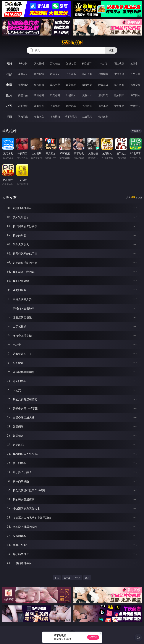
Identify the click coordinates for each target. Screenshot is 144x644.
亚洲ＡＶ (23, 74)
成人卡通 (55, 85)
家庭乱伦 (39, 106)
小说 (9, 106)
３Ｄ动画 (71, 74)
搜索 (111, 50)
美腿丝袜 (87, 95)
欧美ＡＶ (55, 74)
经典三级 (103, 85)
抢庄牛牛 (135, 63)
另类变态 (135, 85)
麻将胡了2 (87, 63)
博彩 (9, 63)
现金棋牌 (119, 63)
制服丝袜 (87, 85)
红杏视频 (87, 117)
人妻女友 (55, 106)
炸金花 (103, 63)
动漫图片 (71, 95)
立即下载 (93, 637)
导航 (9, 116)
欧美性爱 (71, 85)
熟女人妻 (87, 74)
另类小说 (103, 106)
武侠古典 (71, 106)
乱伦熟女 (119, 85)
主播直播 (119, 74)
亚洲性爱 (23, 85)
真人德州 (39, 63)
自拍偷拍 (39, 74)
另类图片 (135, 95)
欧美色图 (55, 95)
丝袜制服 (103, 74)
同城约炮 (23, 117)
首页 (57, 578)
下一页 (77, 578)
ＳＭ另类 (135, 74)
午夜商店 (39, 117)
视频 (9, 74)
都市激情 (23, 106)
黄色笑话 (119, 106)
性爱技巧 (135, 106)
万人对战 (55, 63)
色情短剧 (103, 117)
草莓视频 (55, 117)
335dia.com (72, 43)
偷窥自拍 (23, 95)
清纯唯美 (103, 95)
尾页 (87, 578)
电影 (9, 85)
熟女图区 (119, 95)
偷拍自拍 (39, 85)
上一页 (67, 578)
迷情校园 (87, 106)
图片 (9, 95)
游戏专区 (71, 63)
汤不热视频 (71, 117)
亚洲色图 (39, 95)
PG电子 (23, 63)
